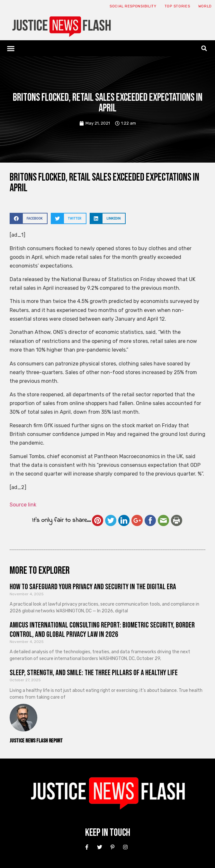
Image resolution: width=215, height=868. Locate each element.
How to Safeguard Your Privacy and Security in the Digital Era (93, 587)
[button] (11, 48)
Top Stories (177, 6)
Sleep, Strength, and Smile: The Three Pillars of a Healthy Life (94, 673)
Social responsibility (133, 6)
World (205, 6)
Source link (23, 505)
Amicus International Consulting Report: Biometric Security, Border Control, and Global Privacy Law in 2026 (102, 630)
